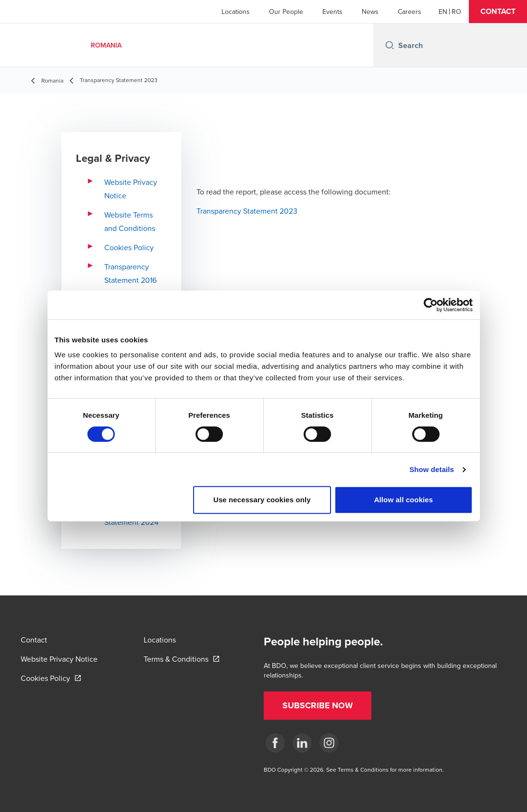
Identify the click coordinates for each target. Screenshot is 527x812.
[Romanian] (456, 12)
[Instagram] (329, 743)
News (370, 12)
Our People (286, 12)
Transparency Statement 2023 (247, 211)
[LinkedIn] (302, 743)
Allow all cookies (404, 500)
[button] (498, 12)
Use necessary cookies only (262, 500)
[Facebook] (275, 743)
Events (332, 12)
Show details (432, 469)
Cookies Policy (129, 247)
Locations (236, 12)
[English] (443, 12)
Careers (410, 12)
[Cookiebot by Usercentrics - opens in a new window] (431, 305)
